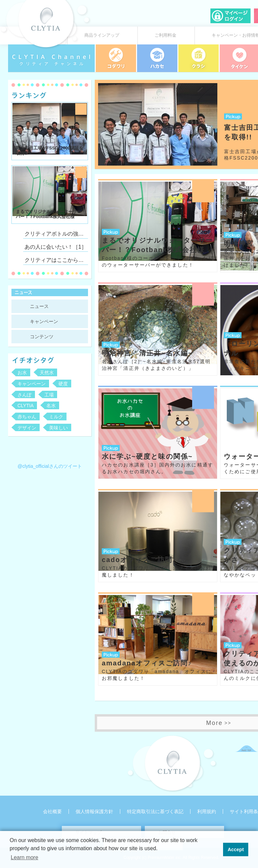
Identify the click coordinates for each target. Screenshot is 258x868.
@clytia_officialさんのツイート (50, 466)
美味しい (58, 428)
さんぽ (25, 395)
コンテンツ (42, 337)
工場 (49, 395)
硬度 (63, 384)
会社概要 (52, 811)
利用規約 (207, 811)
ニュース (39, 306)
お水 (22, 373)
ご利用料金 (165, 35)
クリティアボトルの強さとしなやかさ (56, 234)
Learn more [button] (25, 857)
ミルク (56, 417)
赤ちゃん (27, 417)
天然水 (47, 373)
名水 (51, 406)
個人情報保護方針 (94, 811)
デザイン (27, 428)
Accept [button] (236, 849)
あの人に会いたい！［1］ (56, 247)
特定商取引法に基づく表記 (155, 811)
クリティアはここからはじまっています (56, 260)
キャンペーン (44, 321)
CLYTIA (26, 406)
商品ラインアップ (102, 35)
